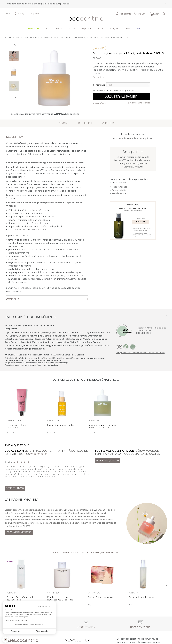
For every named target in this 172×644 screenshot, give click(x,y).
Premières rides (120, 193)
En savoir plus (99, 77)
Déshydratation (119, 190)
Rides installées (119, 187)
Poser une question (107, 460)
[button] (5, 640)
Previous (15, 45)
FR (6, 14)
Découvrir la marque (19, 532)
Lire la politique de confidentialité (17, 620)
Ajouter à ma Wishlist (140, 103)
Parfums (101, 29)
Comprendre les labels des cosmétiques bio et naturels (140, 353)
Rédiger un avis (15, 488)
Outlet (141, 29)
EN (9, 14)
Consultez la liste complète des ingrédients (132, 138)
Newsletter (73, 640)
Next (15, 98)
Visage (48, 29)
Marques (114, 29)
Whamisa (100, 48)
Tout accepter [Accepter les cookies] (43, 631)
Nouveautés (34, 29)
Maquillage (86, 29)
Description (15, 137)
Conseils (128, 29)
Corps (59, 29)
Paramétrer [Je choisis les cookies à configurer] (16, 631)
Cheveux (71, 29)
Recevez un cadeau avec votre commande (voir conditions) (45, 114)
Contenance (99, 85)
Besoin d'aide (99, 103)
